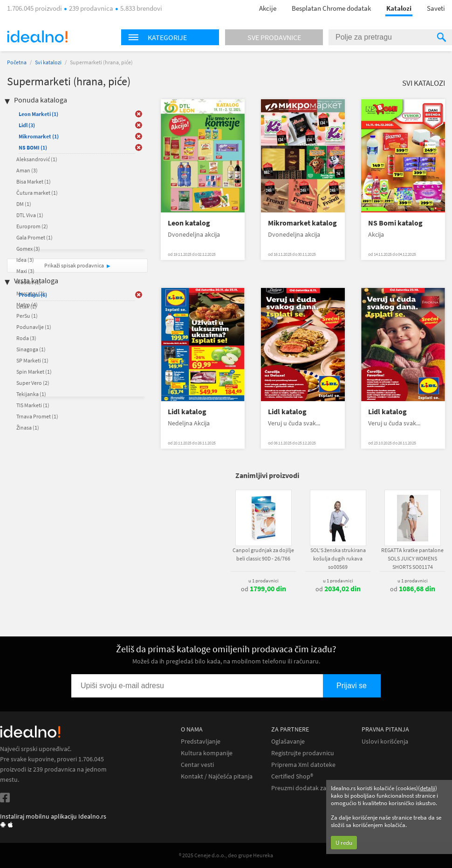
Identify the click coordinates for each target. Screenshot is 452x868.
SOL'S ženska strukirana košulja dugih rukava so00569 (338, 558)
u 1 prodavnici (264, 581)
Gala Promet (34, 237)
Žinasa (28, 427)
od (264, 589)
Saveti (436, 8)
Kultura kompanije (207, 753)
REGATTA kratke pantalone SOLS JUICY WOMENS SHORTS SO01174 (412, 558)
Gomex (28, 249)
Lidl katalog (187, 412)
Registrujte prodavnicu (303, 753)
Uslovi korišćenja (385, 742)
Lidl (27, 125)
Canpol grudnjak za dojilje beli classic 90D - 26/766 (263, 554)
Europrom (32, 226)
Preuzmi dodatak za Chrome (311, 788)
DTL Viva (30, 215)
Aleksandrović (37, 159)
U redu (344, 843)
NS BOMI (33, 147)
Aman (27, 170)
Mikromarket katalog (302, 223)
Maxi (25, 271)
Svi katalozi (48, 62)
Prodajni (33, 295)
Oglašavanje (288, 742)
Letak (27, 306)
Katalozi (399, 8)
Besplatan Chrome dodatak (331, 8)
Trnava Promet (37, 416)
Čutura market (37, 193)
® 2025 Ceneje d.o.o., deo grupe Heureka (226, 855)
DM (24, 204)
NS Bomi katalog (395, 223)
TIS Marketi (33, 405)
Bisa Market (34, 181)
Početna (17, 62)
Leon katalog (189, 223)
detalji (428, 788)
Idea (25, 260)
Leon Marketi (38, 114)
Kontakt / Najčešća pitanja (217, 776)
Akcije (268, 8)
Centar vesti (197, 765)
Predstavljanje (201, 742)
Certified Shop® (292, 776)
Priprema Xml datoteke (303, 765)
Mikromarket (39, 136)
